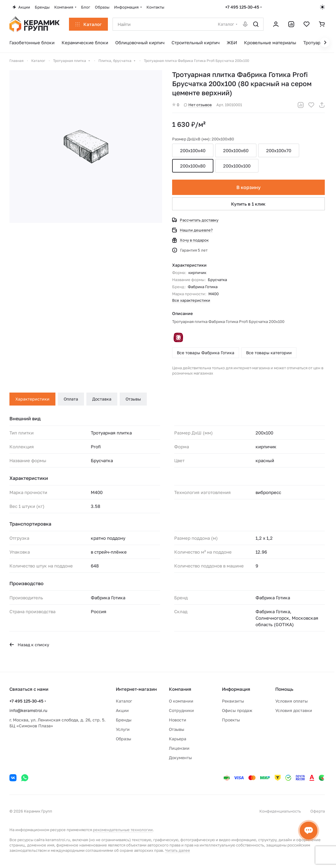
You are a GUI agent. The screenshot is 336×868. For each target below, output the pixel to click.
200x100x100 (237, 166)
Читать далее (178, 850)
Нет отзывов (198, 105)
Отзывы (133, 399)
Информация (236, 689)
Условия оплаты (291, 701)
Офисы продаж (237, 710)
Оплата (71, 399)
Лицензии (179, 748)
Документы (180, 758)
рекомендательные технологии (123, 830)
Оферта (318, 811)
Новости (178, 720)
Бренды (124, 720)
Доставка (102, 399)
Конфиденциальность (280, 811)
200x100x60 (236, 150)
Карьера (178, 739)
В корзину (248, 187)
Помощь (284, 689)
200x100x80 (193, 166)
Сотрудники (181, 710)
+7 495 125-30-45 (242, 7)
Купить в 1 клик (249, 204)
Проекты (231, 720)
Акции (122, 710)
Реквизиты (233, 701)
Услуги (123, 729)
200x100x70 (279, 150)
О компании (181, 701)
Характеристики (32, 399)
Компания (180, 689)
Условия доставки (294, 710)
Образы (123, 739)
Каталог (124, 701)
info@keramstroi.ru (28, 710)
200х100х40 (193, 150)
